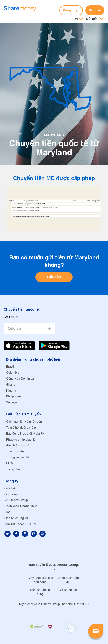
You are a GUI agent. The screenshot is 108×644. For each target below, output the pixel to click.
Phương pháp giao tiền (22, 440)
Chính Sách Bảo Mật (68, 580)
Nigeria (11, 391)
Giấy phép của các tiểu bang (40, 580)
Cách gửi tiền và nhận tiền (24, 422)
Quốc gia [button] (14, 329)
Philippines (14, 397)
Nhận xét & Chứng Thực (21, 506)
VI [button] (76, 19)
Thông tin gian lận (18, 458)
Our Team (11, 494)
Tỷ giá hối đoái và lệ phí (22, 428)
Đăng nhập (71, 10)
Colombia (13, 373)
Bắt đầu (54, 277)
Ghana (11, 385)
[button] (95, 19)
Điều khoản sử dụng (40, 592)
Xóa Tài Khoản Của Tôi (20, 524)
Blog (8, 512)
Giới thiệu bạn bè (18, 446)
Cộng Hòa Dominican (21, 379)
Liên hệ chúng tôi (16, 518)
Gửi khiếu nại (68, 590)
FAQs (10, 464)
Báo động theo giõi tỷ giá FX (25, 434)
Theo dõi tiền (15, 452)
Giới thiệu (11, 488)
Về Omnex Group (16, 500)
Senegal (12, 403)
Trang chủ (13, 470)
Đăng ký (95, 10)
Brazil (10, 367)
